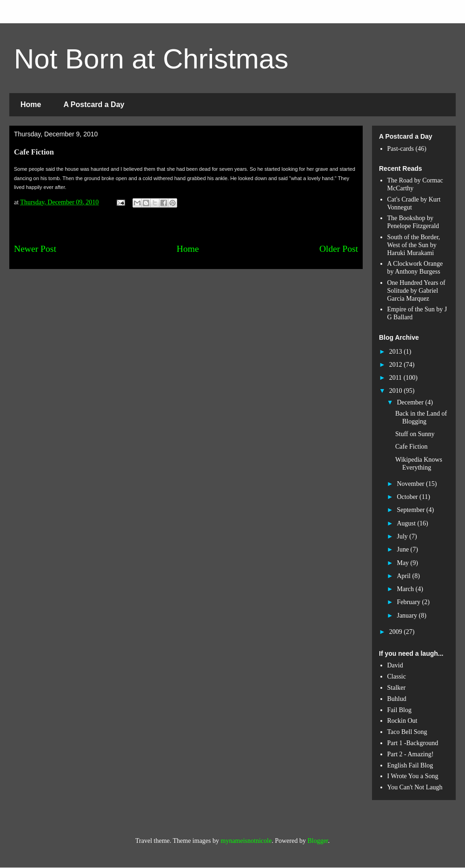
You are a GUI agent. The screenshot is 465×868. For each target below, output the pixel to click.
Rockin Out (402, 721)
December (411, 402)
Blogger (318, 841)
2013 (397, 352)
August (407, 523)
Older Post (339, 249)
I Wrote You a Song (413, 776)
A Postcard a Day (94, 104)
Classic (397, 676)
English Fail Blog (410, 765)
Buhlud (397, 699)
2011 (396, 378)
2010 (397, 391)
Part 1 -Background (413, 743)
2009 (397, 632)
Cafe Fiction (412, 447)
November (411, 484)
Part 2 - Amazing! (411, 754)
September (411, 510)
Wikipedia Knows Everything (419, 464)
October (408, 497)
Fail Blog (400, 710)
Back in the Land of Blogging (421, 417)
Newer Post (35, 249)
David (395, 665)
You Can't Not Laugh (415, 787)
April (404, 576)
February (409, 602)
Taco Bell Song (407, 732)
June (403, 549)
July (403, 536)
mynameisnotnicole (246, 841)
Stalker (397, 688)
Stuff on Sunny (415, 434)
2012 (397, 365)
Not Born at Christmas (151, 59)
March (406, 589)
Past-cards (401, 149)
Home (31, 104)
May (403, 563)
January (408, 616)
